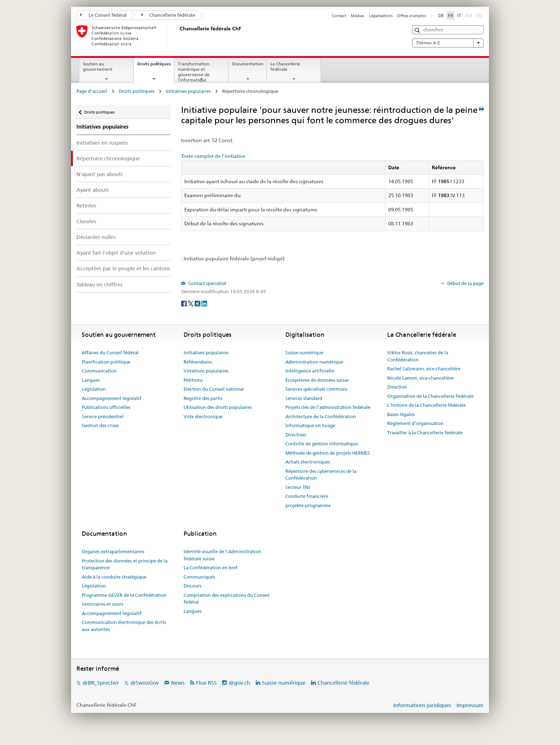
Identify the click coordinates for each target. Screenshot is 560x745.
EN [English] (479, 15)
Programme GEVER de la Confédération (124, 595)
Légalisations (381, 16)
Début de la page (465, 283)
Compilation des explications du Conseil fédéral (227, 599)
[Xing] (198, 303)
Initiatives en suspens (102, 143)
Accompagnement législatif (112, 398)
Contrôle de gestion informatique (322, 444)
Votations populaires (206, 371)
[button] (418, 30)
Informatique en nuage (310, 425)
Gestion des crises (100, 425)
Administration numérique (314, 362)
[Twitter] (191, 303)
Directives (296, 435)
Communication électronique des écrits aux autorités (124, 626)
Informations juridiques (422, 705)
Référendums (198, 362)
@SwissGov (144, 683)
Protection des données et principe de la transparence (125, 564)
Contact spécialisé (207, 283)
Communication (99, 371)
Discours (192, 586)
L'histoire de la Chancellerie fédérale (426, 405)
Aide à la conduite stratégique (114, 577)
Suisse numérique (304, 352)
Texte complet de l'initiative (213, 156)
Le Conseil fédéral (104, 15)
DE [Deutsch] (441, 15)
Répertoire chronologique (108, 158)
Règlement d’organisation (415, 423)
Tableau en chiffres (99, 284)
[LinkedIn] (204, 303)
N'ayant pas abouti (99, 174)
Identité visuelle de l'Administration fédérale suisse (222, 555)
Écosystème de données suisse (317, 380)
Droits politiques (156, 66)
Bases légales (401, 414)
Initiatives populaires (188, 91)
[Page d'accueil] (178, 35)
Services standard (304, 398)
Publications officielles (106, 407)
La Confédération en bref (211, 567)
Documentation (248, 64)
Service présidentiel (103, 416)
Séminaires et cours (102, 604)
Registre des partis (203, 398)
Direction (397, 387)
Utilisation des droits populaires (218, 407)
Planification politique (106, 362)
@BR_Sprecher (101, 683)
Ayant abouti (92, 190)
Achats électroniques (308, 462)
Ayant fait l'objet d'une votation (116, 253)
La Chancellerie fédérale (285, 66)
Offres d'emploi (411, 16)
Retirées (86, 206)
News (178, 683)
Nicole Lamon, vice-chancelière (420, 378)
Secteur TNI (298, 487)
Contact (339, 16)
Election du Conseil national (214, 389)
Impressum (470, 705)
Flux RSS (206, 683)
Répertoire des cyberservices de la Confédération (321, 475)
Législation (94, 389)
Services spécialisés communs (316, 389)
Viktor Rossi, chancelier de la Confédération (418, 356)
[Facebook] (184, 303)
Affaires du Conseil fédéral (110, 352)
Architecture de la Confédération (321, 416)
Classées (86, 221)
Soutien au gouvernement (98, 66)
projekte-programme (308, 505)
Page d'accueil (92, 91)
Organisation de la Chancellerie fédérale (430, 396)
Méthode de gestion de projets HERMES (328, 453)
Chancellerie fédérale (168, 15)
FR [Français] (451, 15)
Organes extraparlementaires (113, 551)
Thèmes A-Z (448, 43)
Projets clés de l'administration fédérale (328, 407)
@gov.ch (239, 683)
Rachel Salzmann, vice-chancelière (424, 369)
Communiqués (199, 577)
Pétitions (193, 380)
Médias (357, 16)
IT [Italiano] (459, 15)
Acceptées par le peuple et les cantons (123, 268)
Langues (91, 380)
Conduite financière (307, 496)
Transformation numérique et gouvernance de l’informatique (194, 72)
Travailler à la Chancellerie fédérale (425, 432)
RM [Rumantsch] (469, 15)
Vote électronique (203, 416)
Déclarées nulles (96, 237)
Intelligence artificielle (310, 371)
